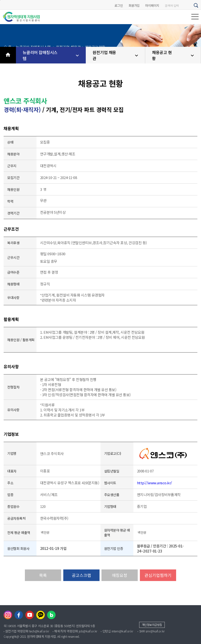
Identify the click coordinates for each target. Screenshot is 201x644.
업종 (10, 495)
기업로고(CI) (113, 453)
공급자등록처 (16, 518)
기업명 (12, 453)
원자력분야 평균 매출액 (117, 533)
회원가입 (134, 5)
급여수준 (13, 272)
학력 (10, 201)
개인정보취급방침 (152, 625)
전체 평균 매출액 (19, 533)
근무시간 (13, 257)
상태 (10, 142)
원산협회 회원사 (18, 548)
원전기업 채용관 (116, 55)
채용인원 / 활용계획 (21, 340)
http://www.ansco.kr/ (154, 483)
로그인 (119, 5)
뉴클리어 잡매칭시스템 (51, 55)
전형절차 (13, 387)
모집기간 (13, 178)
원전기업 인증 (114, 548)
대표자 (12, 471)
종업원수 (13, 506)
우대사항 (13, 298)
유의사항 (13, 410)
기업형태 (110, 506)
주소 (10, 483)
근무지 (12, 166)
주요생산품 (112, 495)
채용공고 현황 (173, 55)
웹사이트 (110, 483)
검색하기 (196, 5)
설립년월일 (112, 471)
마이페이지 (152, 5)
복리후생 (13, 243)
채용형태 (13, 284)
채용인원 (13, 189)
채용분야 (13, 154)
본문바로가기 (0, 0)
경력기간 (13, 213)
